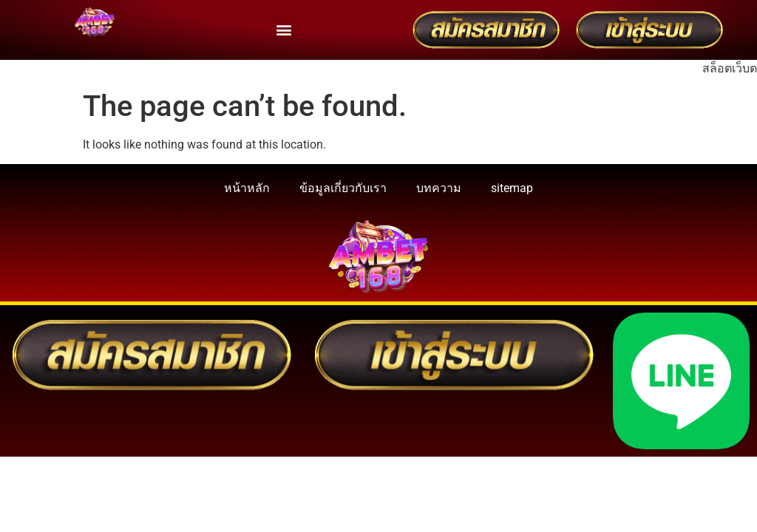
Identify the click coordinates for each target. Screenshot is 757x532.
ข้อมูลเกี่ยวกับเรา (343, 188)
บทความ (439, 188)
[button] (284, 30)
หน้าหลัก (247, 188)
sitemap (512, 188)
